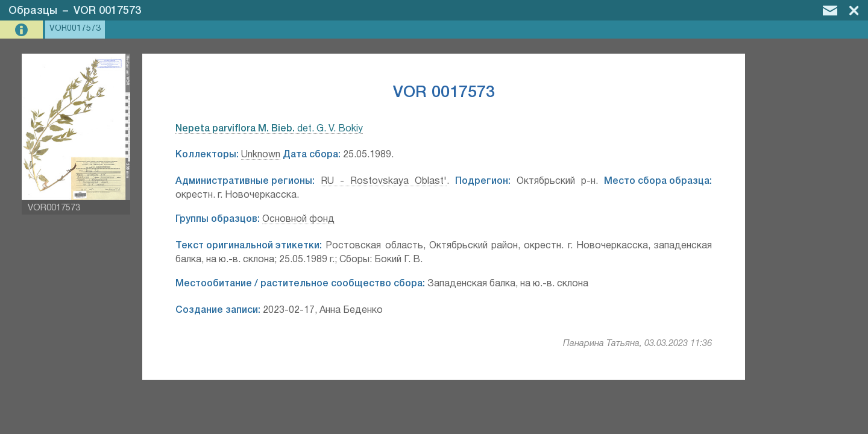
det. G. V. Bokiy (269, 129)
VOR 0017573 (107, 11)
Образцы (33, 11)
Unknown (261, 155)
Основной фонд (298, 219)
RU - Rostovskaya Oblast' (384, 181)
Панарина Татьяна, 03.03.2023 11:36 (637, 344)
